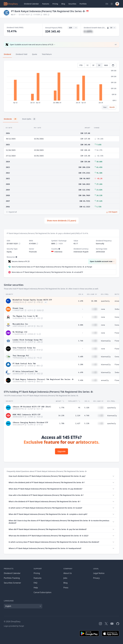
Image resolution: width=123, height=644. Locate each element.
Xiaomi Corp (18, 308)
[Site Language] (107, 4)
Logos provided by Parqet (14, 626)
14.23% (61, 416)
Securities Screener (12, 583)
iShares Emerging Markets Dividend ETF (30, 422)
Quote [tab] (35, 54)
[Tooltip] (59, 249)
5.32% (87, 408)
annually (105, 380)
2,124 (78, 416)
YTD (81, 65)
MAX (106, 65)
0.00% (81, 325)
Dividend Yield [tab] (21, 54)
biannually (106, 341)
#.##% (88, 31)
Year (105, 107)
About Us (68, 573)
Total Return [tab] (47, 54)
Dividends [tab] (11, 119)
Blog (63, 4)
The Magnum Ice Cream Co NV (25, 316)
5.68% (81, 357)
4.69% (81, 301)
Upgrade (61, 451)
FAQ (35, 583)
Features (46, 4)
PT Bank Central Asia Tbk (24, 363)
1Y (87, 65)
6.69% (81, 372)
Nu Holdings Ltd (20, 332)
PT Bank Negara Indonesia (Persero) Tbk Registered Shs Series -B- (43, 379)
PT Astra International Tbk (25, 371)
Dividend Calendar (31, 4)
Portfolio (83, 4)
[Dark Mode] (112, 4)
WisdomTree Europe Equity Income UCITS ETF (32, 300)
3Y (93, 65)
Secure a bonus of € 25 (21, 261)
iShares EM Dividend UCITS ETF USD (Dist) (32, 406)
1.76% (81, 341)
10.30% (94, 301)
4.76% (87, 416)
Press (66, 588)
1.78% (62, 423)
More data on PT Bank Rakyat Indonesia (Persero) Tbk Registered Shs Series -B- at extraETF (47, 272)
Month (112, 107)
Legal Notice (99, 573)
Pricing (55, 4)
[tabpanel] (61, 86)
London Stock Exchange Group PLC (28, 340)
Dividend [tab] (7, 54)
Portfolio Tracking (12, 578)
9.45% (81, 380)
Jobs (65, 578)
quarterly (105, 301)
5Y (99, 65)
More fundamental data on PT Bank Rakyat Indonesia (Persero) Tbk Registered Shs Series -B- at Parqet (52, 267)
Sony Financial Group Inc (24, 347)
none (103, 309)
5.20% (81, 364)
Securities (72, 4)
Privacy (96, 578)
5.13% (87, 423)
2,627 (78, 423)
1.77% (62, 408)
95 (79, 408)
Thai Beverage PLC (21, 355)
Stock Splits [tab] (29, 119)
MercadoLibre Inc (20, 324)
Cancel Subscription (43, 592)
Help (36, 588)
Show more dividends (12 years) (61, 221)
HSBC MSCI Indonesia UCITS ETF (27, 414)
